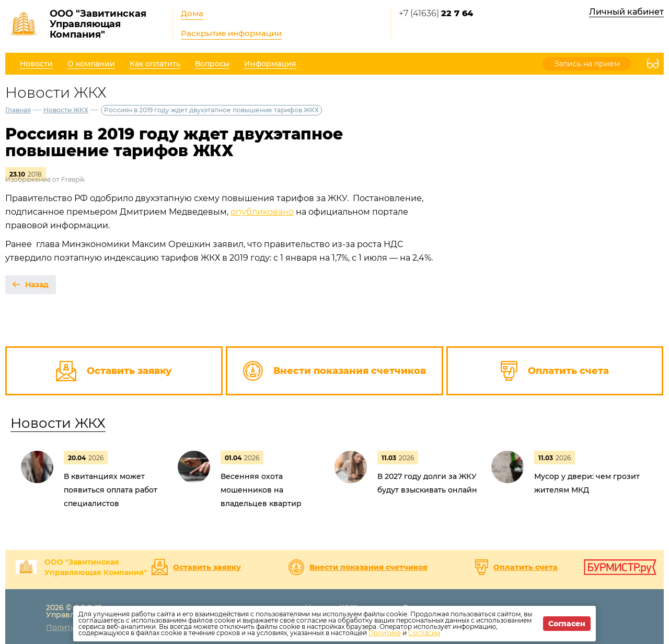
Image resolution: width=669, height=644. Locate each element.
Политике (385, 633)
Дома (192, 13)
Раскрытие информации (231, 33)
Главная (18, 110)
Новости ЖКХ (66, 110)
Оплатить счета (526, 567)
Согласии (424, 633)
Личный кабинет (626, 12)
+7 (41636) (436, 13)
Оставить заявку (207, 567)
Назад (37, 285)
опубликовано (262, 212)
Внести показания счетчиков (368, 567)
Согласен (567, 624)
